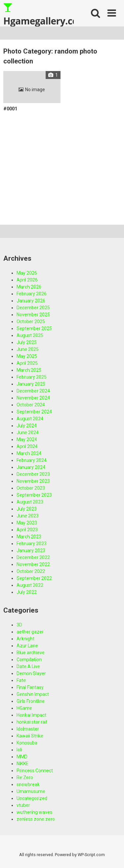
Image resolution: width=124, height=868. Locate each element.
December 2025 (33, 308)
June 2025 (28, 349)
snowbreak (28, 784)
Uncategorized (32, 798)
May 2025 (27, 356)
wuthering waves (34, 812)
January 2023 (31, 550)
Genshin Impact (33, 694)
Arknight (25, 639)
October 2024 (31, 405)
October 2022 (31, 571)
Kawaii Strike (30, 736)
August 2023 (30, 502)
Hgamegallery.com (39, 15)
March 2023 (29, 537)
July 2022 (27, 592)
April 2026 (27, 280)
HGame (24, 708)
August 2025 (30, 335)
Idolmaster (28, 729)
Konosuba (27, 743)
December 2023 (33, 474)
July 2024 (27, 426)
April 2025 (27, 363)
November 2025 (33, 315)
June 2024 (28, 433)
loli (19, 750)
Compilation (29, 660)
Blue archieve (31, 653)
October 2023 (31, 488)
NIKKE (22, 764)
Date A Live (28, 666)
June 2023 (28, 516)
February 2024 (32, 460)
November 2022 (33, 564)
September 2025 (34, 328)
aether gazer (30, 632)
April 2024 (27, 446)
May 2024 (27, 439)
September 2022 (34, 578)
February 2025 (32, 377)
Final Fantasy (30, 687)
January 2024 (31, 467)
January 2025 (31, 384)
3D (19, 625)
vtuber (23, 805)
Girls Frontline (31, 701)
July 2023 (27, 509)
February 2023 (32, 544)
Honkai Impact (31, 715)
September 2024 (34, 412)
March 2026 (29, 287)
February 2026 (32, 294)
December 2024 (33, 391)
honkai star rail (32, 722)
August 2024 (30, 419)
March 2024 (29, 453)
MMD (22, 757)
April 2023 (27, 530)
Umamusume (31, 791)
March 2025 (29, 370)
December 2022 (33, 557)
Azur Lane (27, 646)
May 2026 (27, 273)
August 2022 (30, 585)
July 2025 (27, 342)
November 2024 (33, 398)
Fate (21, 680)
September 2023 (34, 495)
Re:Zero (25, 777)
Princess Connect (35, 771)
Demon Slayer (31, 673)
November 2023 (33, 481)
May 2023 (27, 523)
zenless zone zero (36, 819)
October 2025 (31, 321)
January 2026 (31, 301)
